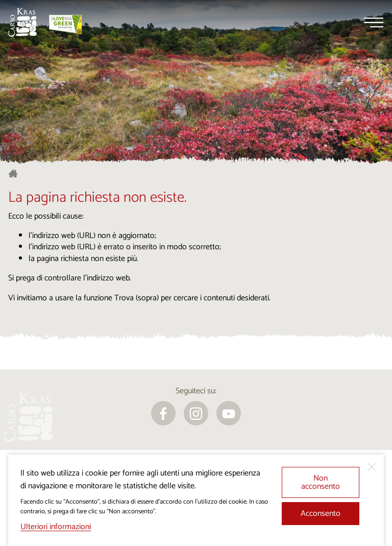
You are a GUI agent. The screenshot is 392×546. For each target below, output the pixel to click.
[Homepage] (22, 22)
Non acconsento (321, 482)
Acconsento (321, 514)
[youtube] (229, 413)
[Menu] (374, 22)
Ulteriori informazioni (56, 527)
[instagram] (196, 413)
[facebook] (163, 413)
